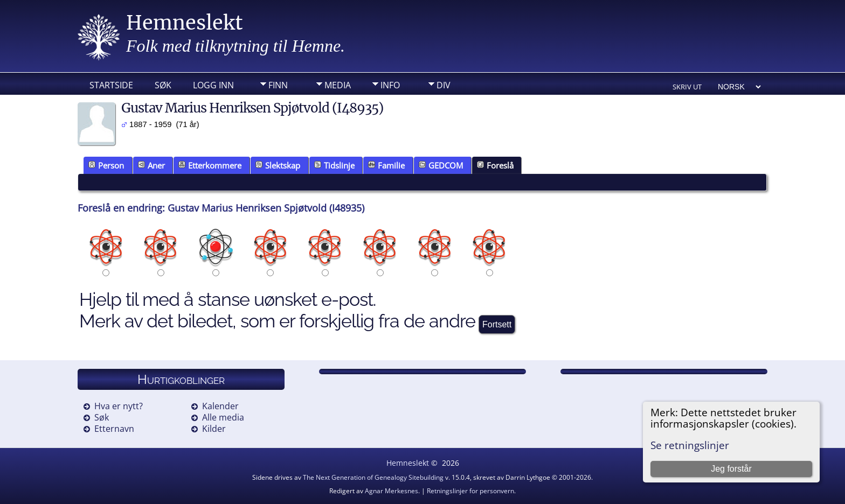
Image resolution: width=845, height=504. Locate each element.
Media (338, 85)
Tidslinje (334, 165)
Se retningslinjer (690, 445)
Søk (163, 85)
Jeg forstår (731, 469)
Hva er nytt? (119, 406)
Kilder (214, 429)
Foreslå (495, 165)
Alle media (223, 417)
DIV (444, 85)
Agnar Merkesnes (392, 491)
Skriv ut (687, 87)
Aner (151, 165)
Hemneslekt (185, 23)
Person (106, 165)
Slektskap (278, 165)
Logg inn (213, 85)
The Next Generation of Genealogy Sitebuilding (373, 477)
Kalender (220, 406)
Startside (111, 85)
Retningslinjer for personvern (470, 491)
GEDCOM (441, 165)
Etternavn (114, 429)
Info (390, 85)
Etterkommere (210, 165)
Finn (278, 85)
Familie (386, 165)
